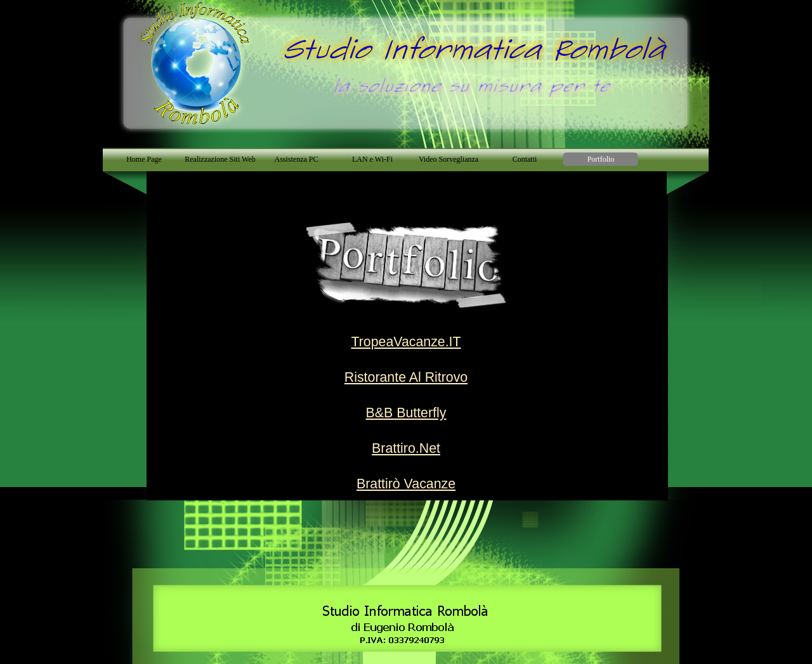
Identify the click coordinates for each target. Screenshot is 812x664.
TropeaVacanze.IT (406, 342)
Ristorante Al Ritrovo (406, 377)
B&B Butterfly (406, 413)
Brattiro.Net (406, 448)
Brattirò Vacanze (406, 484)
